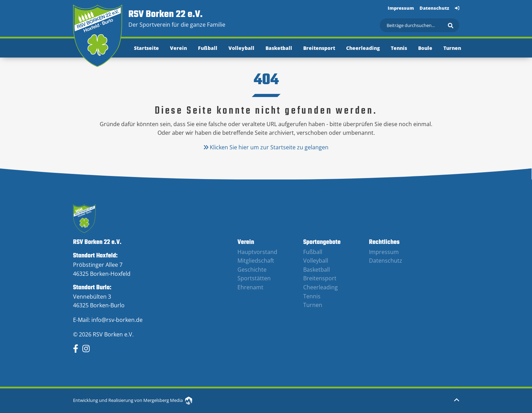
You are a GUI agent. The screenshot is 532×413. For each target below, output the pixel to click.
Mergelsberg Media (168, 400)
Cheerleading (363, 48)
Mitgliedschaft (256, 261)
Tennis (399, 48)
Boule (425, 48)
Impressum (401, 8)
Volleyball (241, 48)
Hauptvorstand (257, 252)
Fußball (208, 48)
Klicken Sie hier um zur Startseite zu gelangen (266, 147)
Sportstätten (254, 278)
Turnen (452, 48)
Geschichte (252, 270)
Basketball (279, 48)
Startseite (146, 48)
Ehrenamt (250, 287)
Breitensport (319, 48)
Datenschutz (434, 8)
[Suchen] (420, 25)
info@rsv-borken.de (117, 320)
